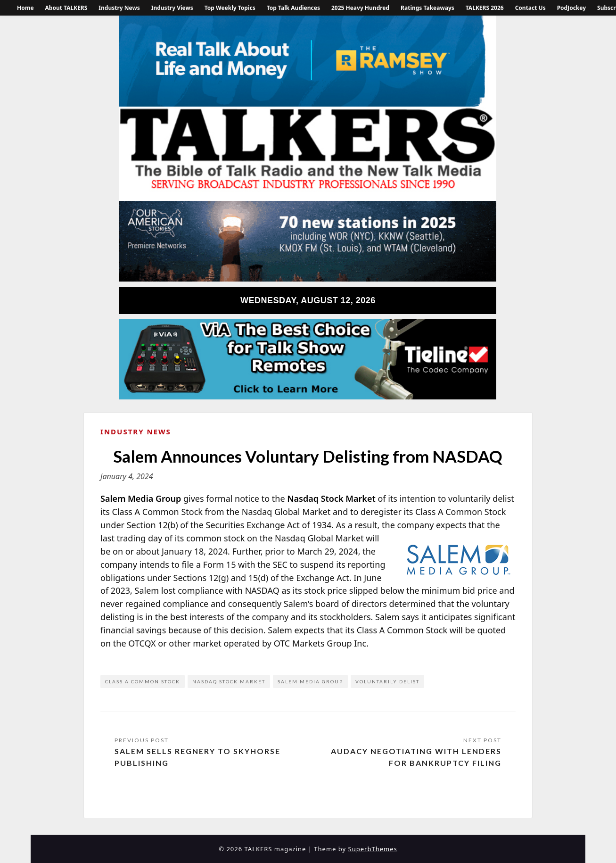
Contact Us (530, 8)
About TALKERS (66, 8)
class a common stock (143, 681)
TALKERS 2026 (485, 8)
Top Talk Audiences (293, 8)
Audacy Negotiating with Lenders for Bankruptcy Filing (416, 757)
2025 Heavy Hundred (360, 8)
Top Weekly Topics (230, 8)
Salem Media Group (310, 681)
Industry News (119, 8)
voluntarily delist (387, 681)
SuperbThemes (373, 849)
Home (25, 8)
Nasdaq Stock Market (229, 681)
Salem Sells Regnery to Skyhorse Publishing (197, 757)
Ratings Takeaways (427, 8)
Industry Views (172, 8)
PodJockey (571, 8)
